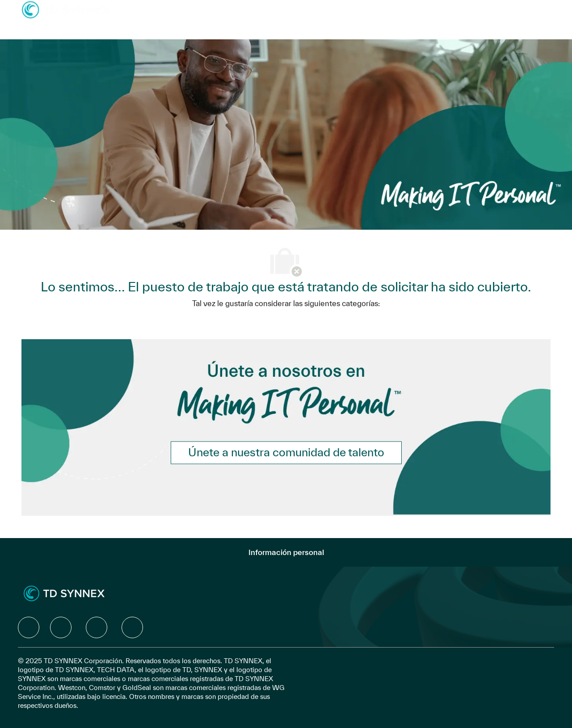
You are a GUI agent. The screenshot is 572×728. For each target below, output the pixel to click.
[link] (286, 452)
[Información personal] (286, 552)
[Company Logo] (66, 9)
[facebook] (29, 627)
